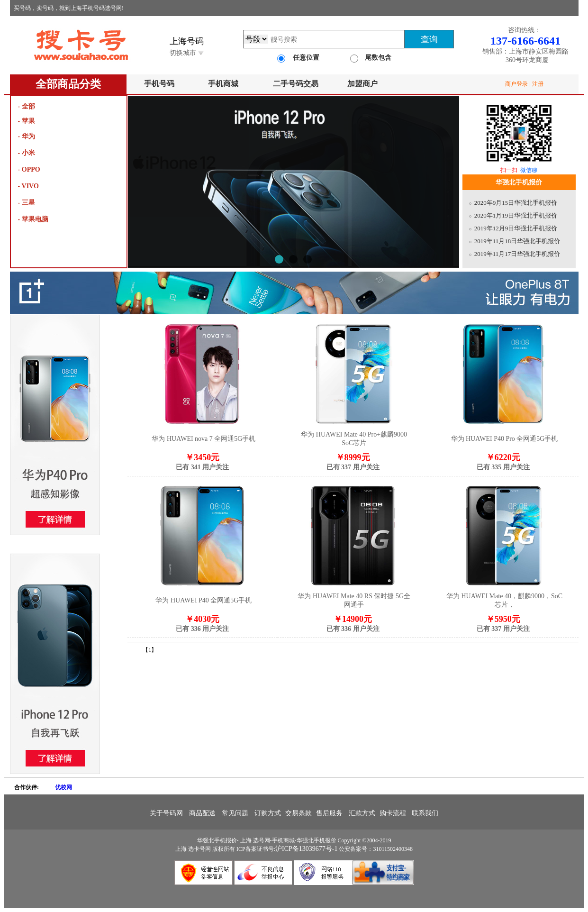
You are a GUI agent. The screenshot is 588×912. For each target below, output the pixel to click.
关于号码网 (167, 813)
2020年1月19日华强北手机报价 (516, 215)
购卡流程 (393, 813)
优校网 (63, 787)
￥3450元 (202, 462)
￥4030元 (202, 623)
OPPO (31, 169)
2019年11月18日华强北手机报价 (517, 241)
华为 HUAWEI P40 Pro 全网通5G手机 (505, 439)
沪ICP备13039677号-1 (306, 849)
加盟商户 (362, 84)
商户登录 (516, 84)
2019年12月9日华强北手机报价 (516, 228)
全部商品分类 (68, 84)
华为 (28, 136)
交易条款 (299, 813)
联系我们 (425, 813)
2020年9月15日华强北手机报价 (516, 203)
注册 (538, 84)
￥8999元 (353, 462)
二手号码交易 (296, 84)
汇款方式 (362, 813)
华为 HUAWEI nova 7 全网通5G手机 (204, 439)
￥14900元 (353, 623)
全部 (28, 106)
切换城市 (187, 53)
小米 (28, 153)
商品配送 (202, 813)
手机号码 (159, 84)
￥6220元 (503, 462)
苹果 (28, 121)
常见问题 (235, 813)
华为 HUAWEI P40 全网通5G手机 (204, 600)
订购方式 (268, 813)
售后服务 (329, 813)
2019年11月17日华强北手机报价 (517, 254)
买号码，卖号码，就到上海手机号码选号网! (69, 8)
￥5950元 (503, 623)
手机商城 (223, 84)
